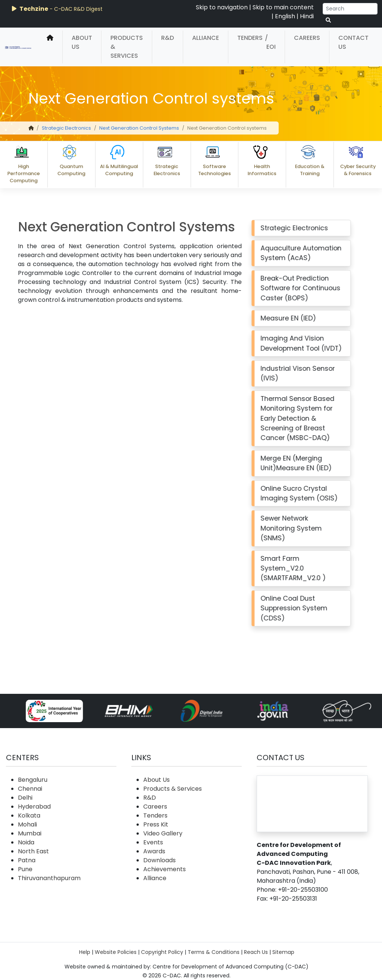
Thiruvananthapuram (49, 878)
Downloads (159, 860)
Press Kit (156, 824)
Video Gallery (163, 833)
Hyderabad (34, 807)
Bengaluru (33, 780)
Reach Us (256, 952)
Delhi (25, 798)
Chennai (30, 789)
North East (33, 851)
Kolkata (29, 815)
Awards (154, 851)
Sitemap (283, 952)
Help (85, 952)
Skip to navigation (222, 7)
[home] (50, 47)
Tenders (250, 38)
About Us (82, 42)
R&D (167, 38)
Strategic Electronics (66, 128)
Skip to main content (283, 7)
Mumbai (30, 833)
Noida (26, 842)
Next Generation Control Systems (139, 128)
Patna (27, 860)
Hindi (307, 16)
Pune (25, 869)
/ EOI (270, 42)
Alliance (206, 38)
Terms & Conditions (214, 952)
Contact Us (353, 42)
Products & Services (127, 47)
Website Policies (116, 952)
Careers (307, 38)
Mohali (27, 824)
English (285, 16)
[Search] (350, 9)
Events (153, 842)
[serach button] (328, 20)
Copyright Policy (162, 952)
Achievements (165, 869)
